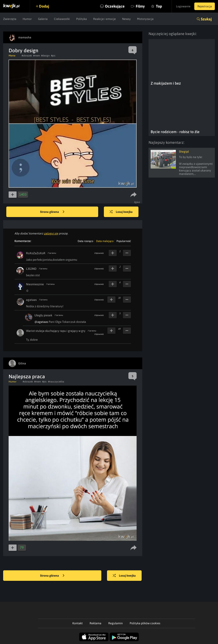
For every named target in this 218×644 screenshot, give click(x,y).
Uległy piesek (43, 315)
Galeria (43, 19)
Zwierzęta (10, 19)
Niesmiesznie (35, 284)
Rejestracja (204, 6)
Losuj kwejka (122, 212)
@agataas (41, 322)
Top (157, 6)
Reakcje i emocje (104, 19)
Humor (27, 19)
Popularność (124, 241)
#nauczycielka (56, 382)
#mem (37, 56)
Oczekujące (113, 6)
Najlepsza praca (27, 376)
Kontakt (78, 623)
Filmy (138, 6)
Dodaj (44, 6)
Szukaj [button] (206, 19)
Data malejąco (105, 241)
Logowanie (182, 6)
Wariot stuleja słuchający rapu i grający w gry (56, 331)
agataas (31, 300)
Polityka (82, 19)
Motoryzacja (145, 19)
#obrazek (27, 56)
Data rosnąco (85, 241)
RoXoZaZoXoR (36, 253)
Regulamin (116, 623)
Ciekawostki (62, 19)
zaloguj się (51, 233)
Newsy (126, 19)
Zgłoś (137, 202)
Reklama (95, 623)
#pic (53, 56)
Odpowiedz (99, 253)
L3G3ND (31, 269)
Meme (12, 56)
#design (45, 56)
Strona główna (52, 212)
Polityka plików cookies (145, 623)
